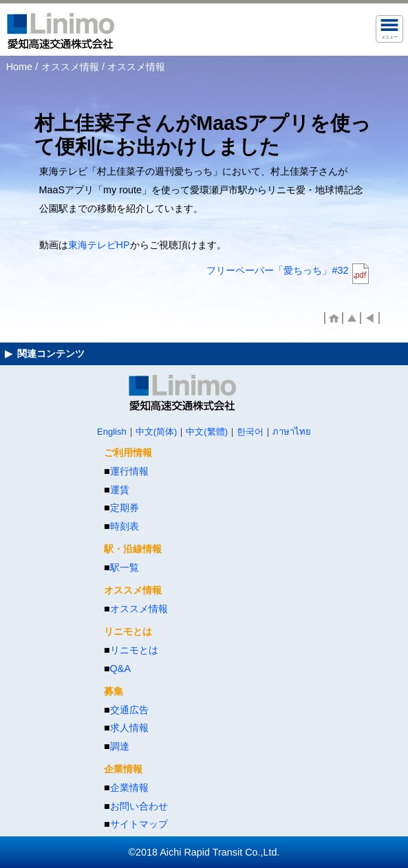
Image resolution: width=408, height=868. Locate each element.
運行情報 (129, 471)
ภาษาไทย (292, 432)
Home (19, 67)
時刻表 (125, 526)
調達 (120, 746)
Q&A (120, 669)
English (112, 432)
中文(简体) (157, 432)
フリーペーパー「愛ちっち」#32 (277, 270)
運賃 (120, 490)
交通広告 (129, 710)
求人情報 (129, 728)
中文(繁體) (207, 432)
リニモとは (134, 650)
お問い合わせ (139, 806)
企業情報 (129, 788)
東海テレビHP (99, 245)
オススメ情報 (70, 67)
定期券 (125, 508)
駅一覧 (125, 567)
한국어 (250, 432)
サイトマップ (139, 824)
